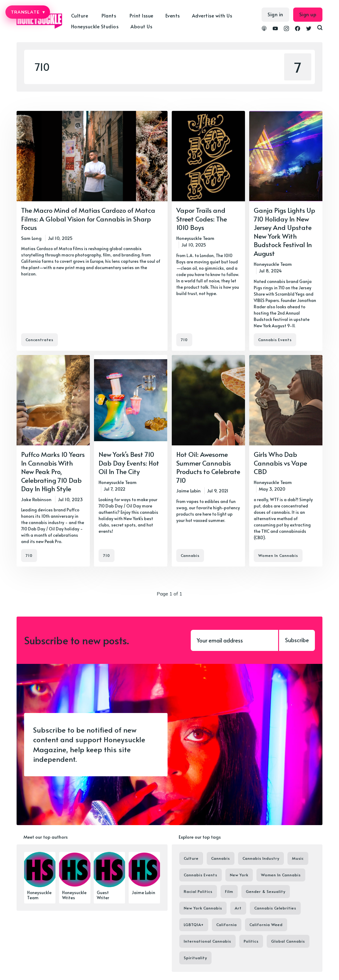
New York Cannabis (203, 908)
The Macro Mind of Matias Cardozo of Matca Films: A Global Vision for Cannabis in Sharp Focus (88, 219)
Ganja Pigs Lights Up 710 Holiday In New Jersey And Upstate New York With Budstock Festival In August (284, 232)
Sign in (275, 14)
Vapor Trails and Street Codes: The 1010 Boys (202, 219)
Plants (109, 15)
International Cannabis (207, 941)
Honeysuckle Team (195, 238)
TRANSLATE (28, 12)
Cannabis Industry (261, 858)
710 (184, 340)
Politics (251, 941)
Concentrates (39, 340)
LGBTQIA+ (194, 925)
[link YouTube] (275, 29)
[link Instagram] (286, 29)
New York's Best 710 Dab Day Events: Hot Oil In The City (129, 463)
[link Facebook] (298, 29)
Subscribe (297, 640)
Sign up (308, 14)
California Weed (266, 925)
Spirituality (195, 958)
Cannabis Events (275, 340)
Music (298, 858)
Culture (80, 15)
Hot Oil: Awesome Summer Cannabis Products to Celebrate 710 (208, 467)
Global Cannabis (288, 941)
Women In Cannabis (278, 555)
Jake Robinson (36, 499)
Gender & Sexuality (266, 891)
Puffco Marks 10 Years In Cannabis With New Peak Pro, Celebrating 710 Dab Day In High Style (53, 471)
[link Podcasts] (264, 29)
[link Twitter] (309, 29)
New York (239, 875)
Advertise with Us (212, 15)
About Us (141, 26)
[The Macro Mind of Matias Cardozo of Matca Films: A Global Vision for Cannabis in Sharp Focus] (92, 231)
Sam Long (31, 238)
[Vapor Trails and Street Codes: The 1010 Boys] (208, 231)
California (227, 925)
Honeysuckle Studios (95, 26)
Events (173, 15)
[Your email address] (234, 640)
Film (229, 891)
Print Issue (141, 15)
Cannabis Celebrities (275, 908)
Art (238, 908)
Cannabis (190, 555)
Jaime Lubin (188, 490)
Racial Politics (198, 891)
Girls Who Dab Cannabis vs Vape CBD (280, 463)
